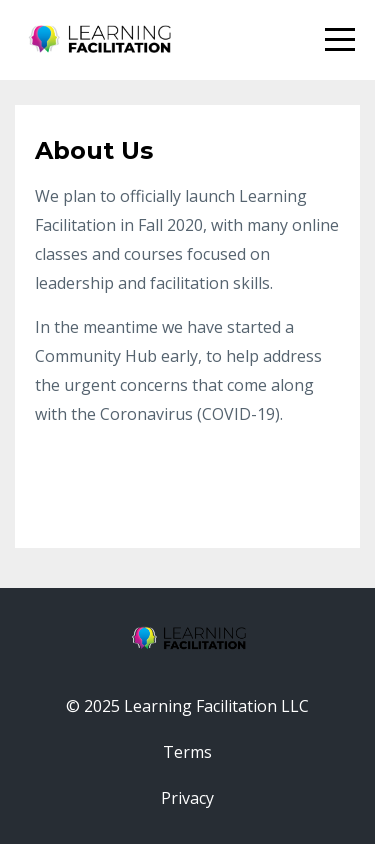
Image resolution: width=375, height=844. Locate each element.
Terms (187, 752)
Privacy (187, 798)
